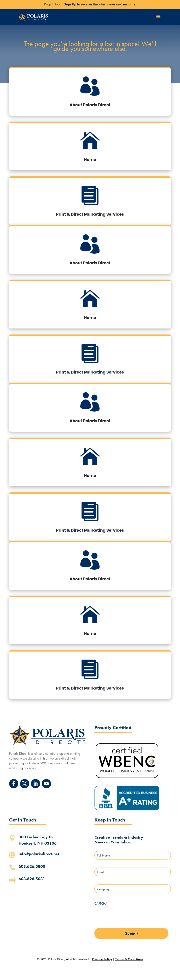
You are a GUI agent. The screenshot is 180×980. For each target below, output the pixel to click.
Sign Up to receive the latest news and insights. (100, 4)
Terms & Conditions (129, 959)
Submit (131, 933)
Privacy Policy (102, 959)
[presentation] (125, 915)
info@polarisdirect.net (39, 854)
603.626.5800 (32, 866)
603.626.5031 (32, 879)
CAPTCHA (101, 903)
